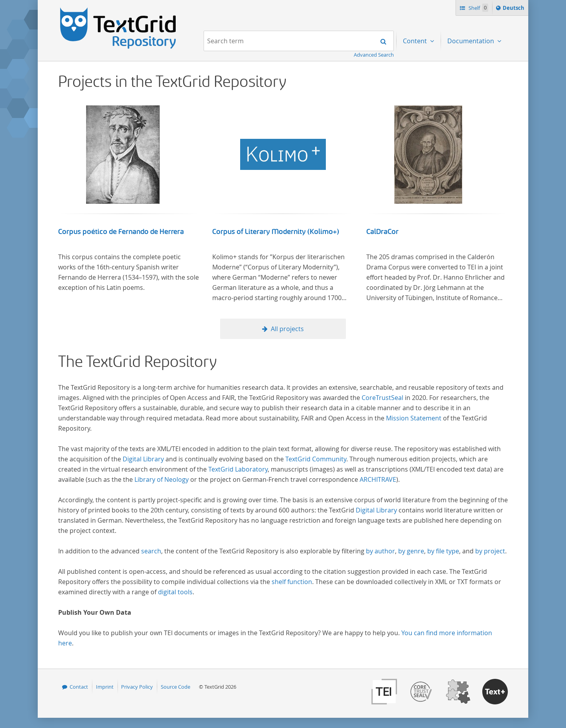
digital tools (175, 592)
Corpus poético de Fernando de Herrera (121, 232)
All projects (287, 329)
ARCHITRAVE (378, 479)
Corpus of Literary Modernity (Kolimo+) (276, 232)
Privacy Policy (137, 687)
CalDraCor (382, 232)
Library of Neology (162, 479)
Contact (79, 687)
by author (380, 551)
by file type (443, 551)
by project (490, 551)
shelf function (292, 582)
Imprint (105, 687)
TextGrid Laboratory (238, 469)
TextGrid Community (316, 459)
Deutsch (514, 9)
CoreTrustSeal (382, 398)
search (151, 551)
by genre (411, 551)
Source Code (175, 687)
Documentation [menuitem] (471, 41)
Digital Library (143, 459)
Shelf (478, 8)
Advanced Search (374, 55)
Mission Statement (414, 418)
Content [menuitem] (416, 41)
